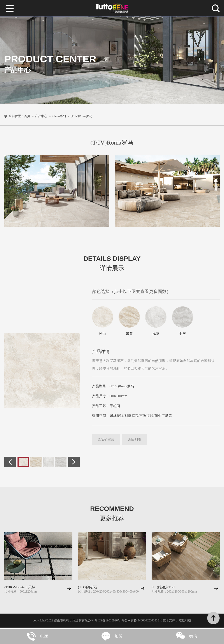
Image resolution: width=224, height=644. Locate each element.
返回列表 (138, 441)
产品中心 (41, 117)
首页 (27, 117)
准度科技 (185, 622)
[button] (10, 463)
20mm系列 (59, 117)
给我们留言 (107, 441)
